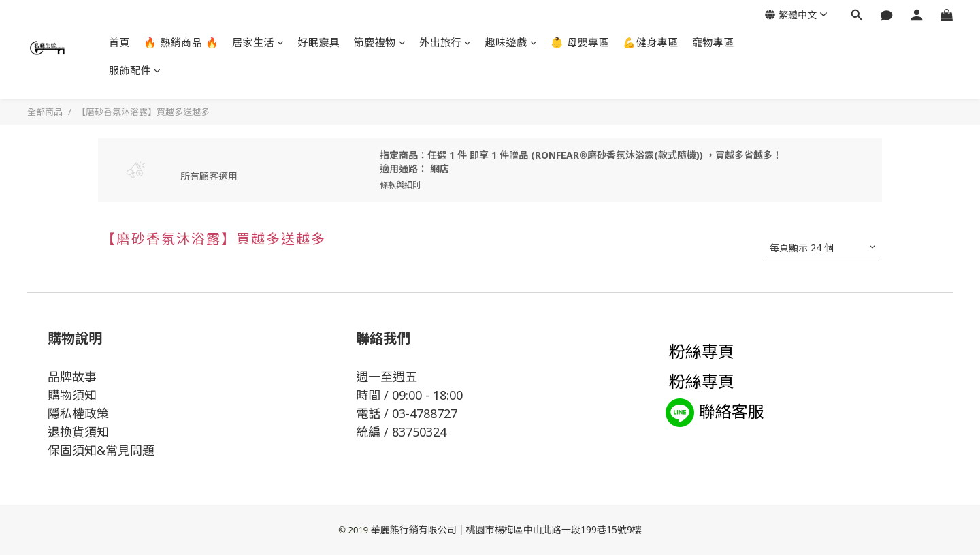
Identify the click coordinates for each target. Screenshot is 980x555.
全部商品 (45, 112)
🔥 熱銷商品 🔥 (181, 42)
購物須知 (72, 395)
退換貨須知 (78, 432)
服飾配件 (135, 70)
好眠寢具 (319, 42)
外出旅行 (445, 42)
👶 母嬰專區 (580, 42)
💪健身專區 (651, 42)
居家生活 (258, 42)
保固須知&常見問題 (101, 450)
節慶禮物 (380, 42)
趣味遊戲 (511, 42)
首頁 (119, 42)
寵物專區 (713, 42)
